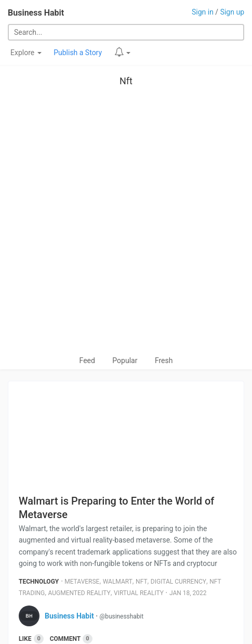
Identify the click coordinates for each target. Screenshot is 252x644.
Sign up (232, 12)
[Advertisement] (126, 223)
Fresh (164, 360)
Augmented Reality (79, 593)
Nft (126, 81)
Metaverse (82, 582)
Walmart (118, 582)
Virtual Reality (139, 593)
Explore (26, 53)
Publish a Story (78, 53)
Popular (125, 360)
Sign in (203, 12)
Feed (87, 360)
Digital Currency (178, 582)
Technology (39, 582)
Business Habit (36, 13)
